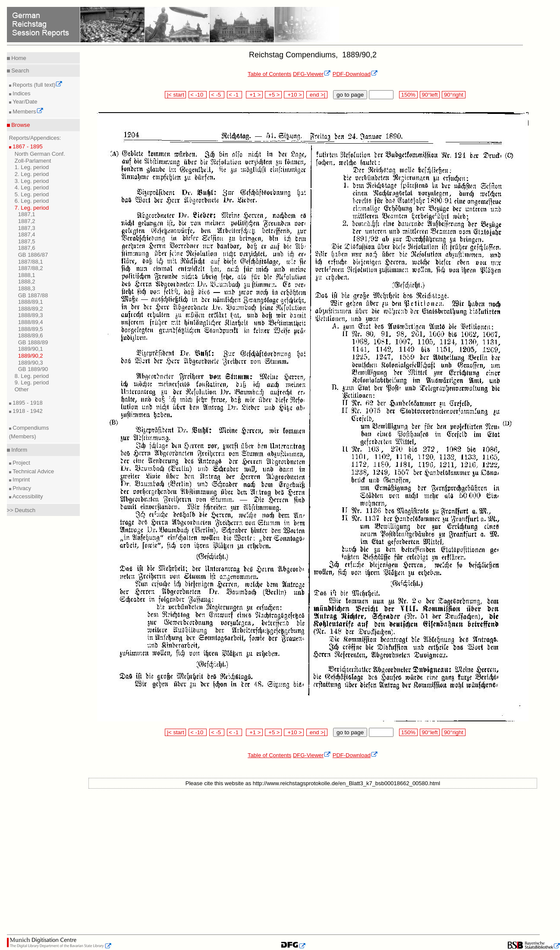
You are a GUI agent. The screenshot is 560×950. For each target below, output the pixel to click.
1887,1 (27, 214)
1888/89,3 (31, 315)
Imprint (20, 480)
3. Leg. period (32, 181)
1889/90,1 (31, 349)
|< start (175, 95)
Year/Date (24, 102)
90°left (430, 95)
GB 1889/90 (33, 369)
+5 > (273, 95)
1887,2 (27, 221)
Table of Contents (269, 74)
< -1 (235, 95)
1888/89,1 (31, 302)
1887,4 (27, 234)
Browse (20, 125)
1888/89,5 (31, 329)
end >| (317, 95)
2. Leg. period (32, 174)
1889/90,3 (31, 363)
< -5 (217, 95)
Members (27, 112)
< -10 (198, 95)
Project (21, 463)
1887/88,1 (31, 262)
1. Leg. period (32, 167)
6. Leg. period (32, 201)
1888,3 (27, 288)
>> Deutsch (21, 510)
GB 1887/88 (33, 295)
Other (22, 389)
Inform (19, 450)
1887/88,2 (31, 268)
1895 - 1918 (27, 403)
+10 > (294, 95)
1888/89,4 (31, 322)
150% (408, 95)
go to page (350, 95)
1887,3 (27, 228)
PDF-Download (355, 74)
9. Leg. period (32, 382)
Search (20, 71)
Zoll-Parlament (33, 161)
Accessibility (27, 496)
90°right (453, 95)
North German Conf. (40, 154)
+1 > (254, 95)
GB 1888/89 (33, 342)
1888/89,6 (31, 335)
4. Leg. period (32, 187)
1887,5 (27, 241)
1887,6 (27, 248)
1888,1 (27, 275)
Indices (21, 93)
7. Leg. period (32, 208)
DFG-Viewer (312, 74)
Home (18, 58)
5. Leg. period (32, 194)
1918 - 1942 (27, 411)
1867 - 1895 (27, 146)
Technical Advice (33, 471)
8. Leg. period (32, 376)
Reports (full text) (37, 85)
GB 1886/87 (33, 255)
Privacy (21, 488)
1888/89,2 (31, 309)
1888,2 (27, 282)
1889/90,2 (31, 356)
